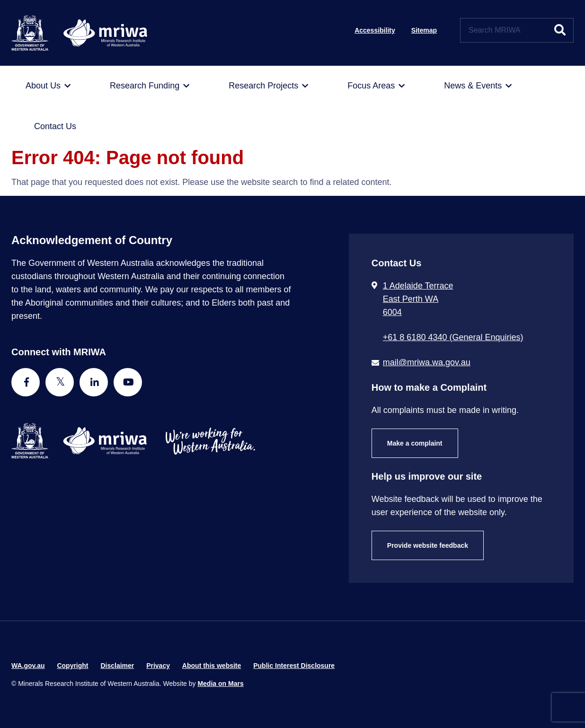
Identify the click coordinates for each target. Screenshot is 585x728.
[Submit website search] (560, 30)
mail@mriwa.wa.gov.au (427, 362)
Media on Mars (220, 684)
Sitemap (424, 30)
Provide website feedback (428, 545)
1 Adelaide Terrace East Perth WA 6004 (418, 299)
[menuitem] (48, 86)
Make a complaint (415, 443)
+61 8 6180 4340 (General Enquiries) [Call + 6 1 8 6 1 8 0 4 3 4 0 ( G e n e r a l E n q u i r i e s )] (453, 337)
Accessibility (375, 30)
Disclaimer (117, 666)
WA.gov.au (28, 666)
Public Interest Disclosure (294, 666)
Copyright (72, 666)
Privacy (158, 666)
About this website (212, 666)
